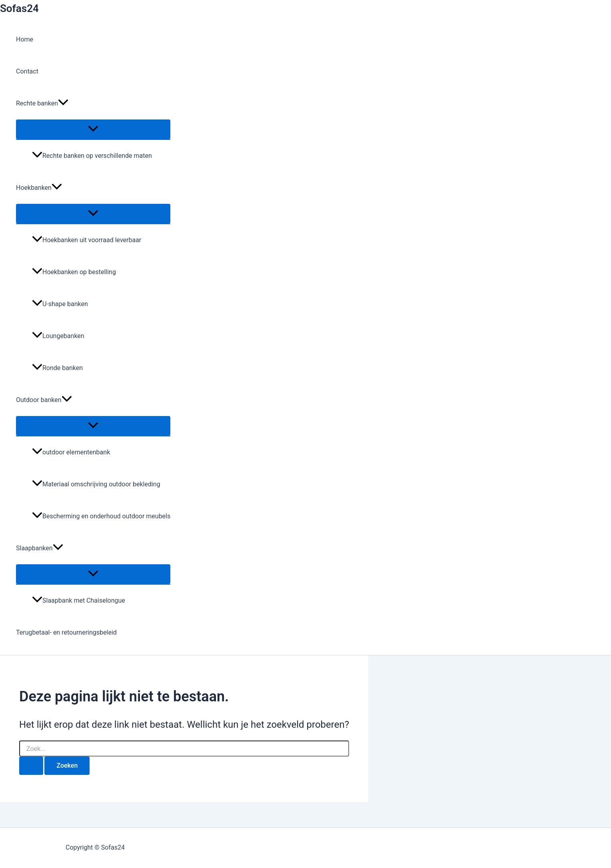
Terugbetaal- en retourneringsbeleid (66, 632)
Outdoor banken (44, 400)
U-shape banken (60, 304)
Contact (27, 71)
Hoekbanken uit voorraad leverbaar (87, 240)
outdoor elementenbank (71, 452)
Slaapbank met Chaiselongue (79, 600)
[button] (63, 104)
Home (25, 39)
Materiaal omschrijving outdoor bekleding (96, 484)
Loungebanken (58, 336)
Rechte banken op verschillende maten (92, 156)
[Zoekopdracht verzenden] (31, 766)
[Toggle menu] (93, 129)
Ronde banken (57, 368)
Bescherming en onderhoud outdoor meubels (101, 516)
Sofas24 (19, 8)
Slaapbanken (40, 548)
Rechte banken (42, 104)
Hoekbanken (39, 188)
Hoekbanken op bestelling (74, 272)
